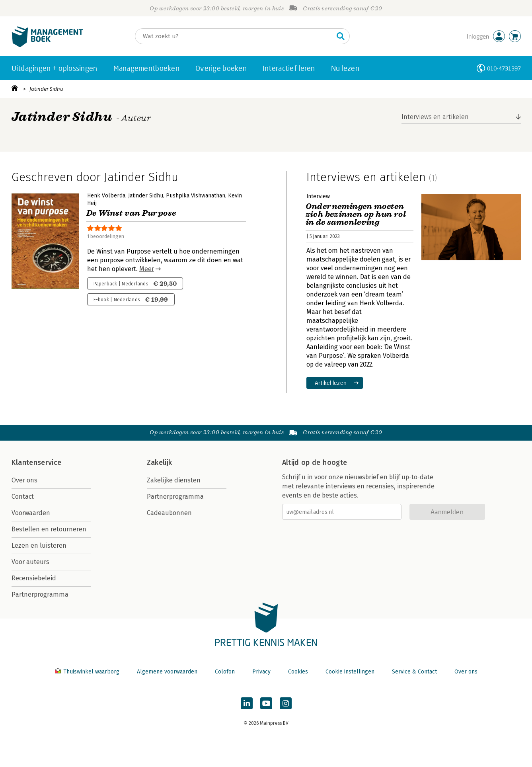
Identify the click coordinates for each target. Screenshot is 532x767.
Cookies (298, 672)
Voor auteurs (30, 562)
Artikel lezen (331, 383)
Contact (23, 497)
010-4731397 (504, 68)
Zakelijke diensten (174, 480)
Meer (147, 269)
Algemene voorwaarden (167, 672)
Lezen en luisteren (39, 545)
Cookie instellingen (350, 672)
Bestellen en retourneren (49, 529)
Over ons (24, 480)
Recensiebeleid (34, 578)
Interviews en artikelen (435, 117)
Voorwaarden (31, 513)
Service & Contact (414, 672)
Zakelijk (160, 463)
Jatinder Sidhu (46, 89)
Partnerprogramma (40, 594)
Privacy (261, 672)
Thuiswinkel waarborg (88, 672)
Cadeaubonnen (169, 513)
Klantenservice (37, 463)
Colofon (225, 672)
